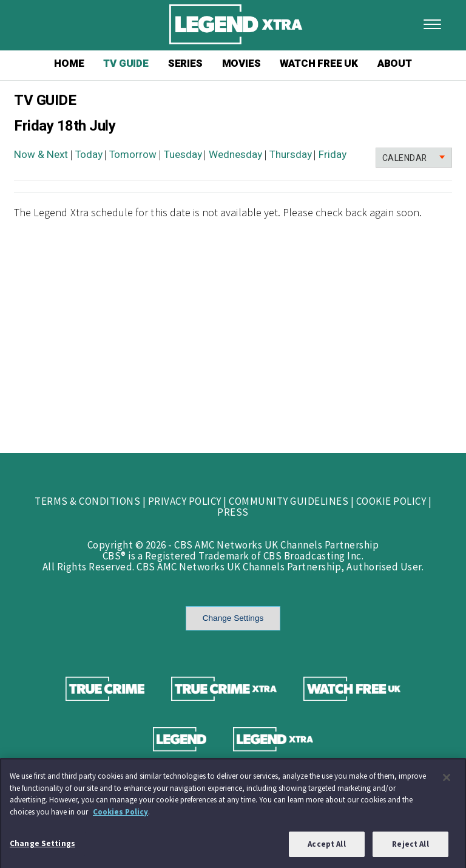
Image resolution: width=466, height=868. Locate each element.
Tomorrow (133, 155)
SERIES (185, 63)
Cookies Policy (120, 815)
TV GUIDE (126, 63)
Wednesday (235, 155)
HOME (69, 63)
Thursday (291, 155)
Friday (333, 155)
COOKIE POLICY (391, 501)
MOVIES (241, 63)
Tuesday (183, 155)
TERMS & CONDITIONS (87, 501)
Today (89, 155)
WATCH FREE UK (319, 63)
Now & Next (41, 155)
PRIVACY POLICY (185, 501)
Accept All (326, 848)
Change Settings (233, 618)
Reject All (410, 848)
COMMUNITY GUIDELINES (289, 501)
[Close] (447, 781)
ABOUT (395, 63)
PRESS (233, 512)
